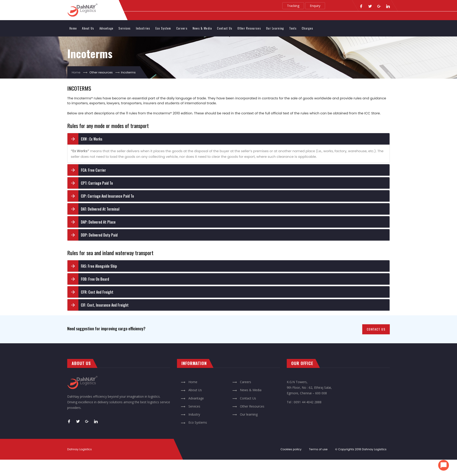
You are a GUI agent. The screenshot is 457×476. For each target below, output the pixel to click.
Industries (143, 28)
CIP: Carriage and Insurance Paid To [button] (107, 196)
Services (125, 28)
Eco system (163, 28)
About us (88, 28)
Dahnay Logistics (374, 449)
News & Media (202, 28)
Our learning (275, 28)
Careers (182, 28)
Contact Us (225, 28)
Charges (307, 28)
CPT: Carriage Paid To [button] (97, 183)
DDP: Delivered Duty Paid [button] (99, 235)
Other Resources (249, 28)
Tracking (293, 6)
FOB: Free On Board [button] (95, 279)
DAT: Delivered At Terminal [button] (100, 209)
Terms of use (318, 449)
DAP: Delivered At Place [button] (98, 222)
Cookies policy (291, 449)
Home (73, 28)
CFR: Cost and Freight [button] (97, 292)
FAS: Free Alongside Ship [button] (99, 266)
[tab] (228, 139)
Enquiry (315, 6)
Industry (190, 414)
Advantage (107, 28)
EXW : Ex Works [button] (92, 139)
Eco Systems (194, 422)
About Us (191, 390)
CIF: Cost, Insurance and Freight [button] (105, 305)
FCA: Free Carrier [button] (93, 170)
